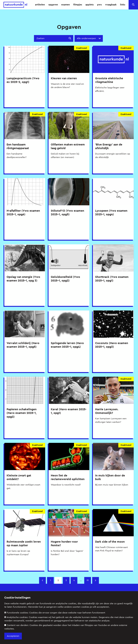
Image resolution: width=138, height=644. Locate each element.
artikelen (40, 5)
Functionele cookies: (55, 613)
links (123, 5)
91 (88, 580)
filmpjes (78, 5)
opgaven (53, 5)
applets (90, 5)
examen (66, 5)
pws (99, 5)
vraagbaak (111, 5)
